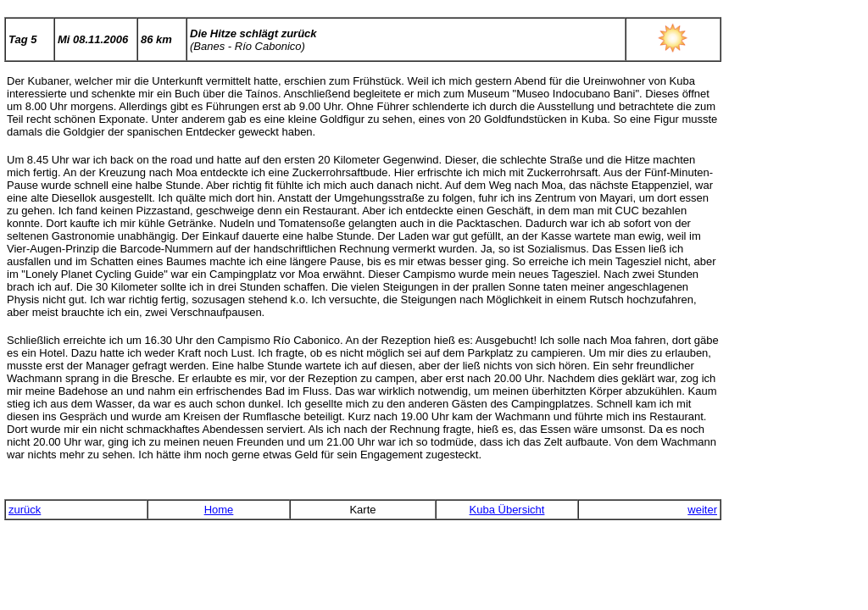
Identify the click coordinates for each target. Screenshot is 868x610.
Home (219, 510)
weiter (702, 510)
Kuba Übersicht (507, 510)
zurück (25, 510)
